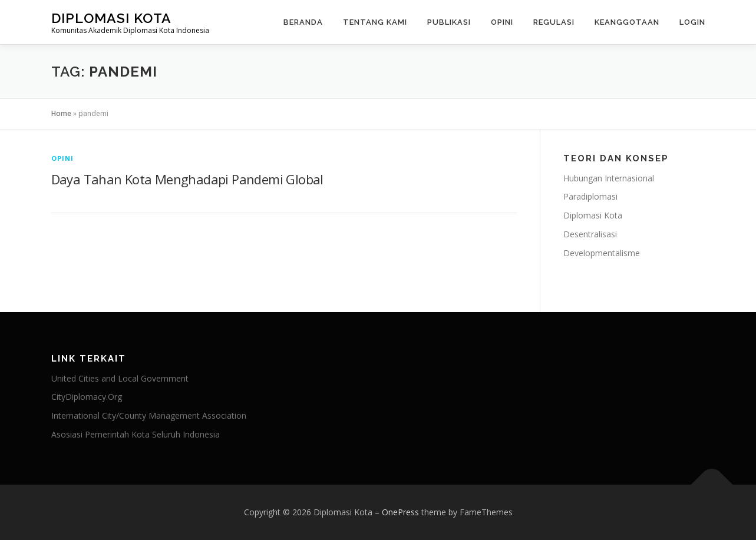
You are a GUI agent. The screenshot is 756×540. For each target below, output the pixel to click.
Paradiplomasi (590, 196)
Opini (502, 22)
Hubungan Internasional (609, 178)
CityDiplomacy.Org (87, 397)
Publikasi (449, 22)
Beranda (303, 22)
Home (61, 113)
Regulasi (554, 22)
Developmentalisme (602, 253)
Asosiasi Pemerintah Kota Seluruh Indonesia (136, 434)
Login (692, 22)
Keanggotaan (627, 22)
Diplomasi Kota (111, 18)
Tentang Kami (375, 22)
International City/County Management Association (149, 415)
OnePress (400, 512)
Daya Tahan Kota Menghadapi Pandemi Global (187, 179)
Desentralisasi (590, 234)
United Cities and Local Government (120, 378)
